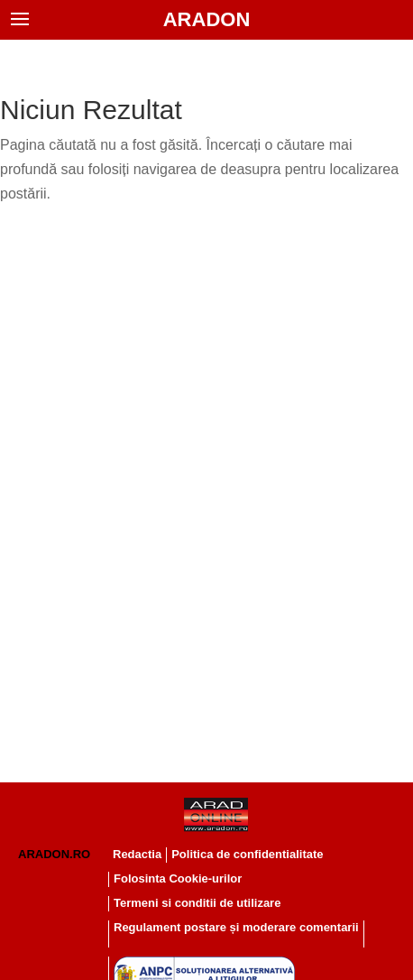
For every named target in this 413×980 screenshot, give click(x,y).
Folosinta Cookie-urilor (178, 878)
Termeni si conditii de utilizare (197, 903)
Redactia (137, 854)
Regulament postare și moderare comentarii (236, 927)
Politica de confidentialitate (247, 854)
